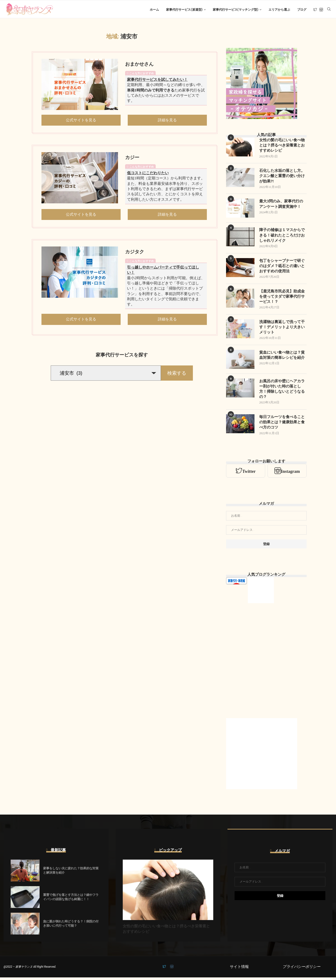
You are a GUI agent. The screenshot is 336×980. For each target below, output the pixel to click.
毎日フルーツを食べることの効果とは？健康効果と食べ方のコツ (282, 425)
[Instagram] (321, 10)
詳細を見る (167, 121)
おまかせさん (139, 65)
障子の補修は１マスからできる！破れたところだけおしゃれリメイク (282, 237)
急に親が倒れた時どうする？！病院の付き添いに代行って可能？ (71, 926)
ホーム (154, 10)
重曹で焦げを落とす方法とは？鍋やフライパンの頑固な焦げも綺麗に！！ (71, 900)
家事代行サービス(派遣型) (184, 10)
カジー (132, 159)
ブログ (302, 10)
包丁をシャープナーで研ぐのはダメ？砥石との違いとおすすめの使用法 (282, 268)
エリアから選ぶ (279, 10)
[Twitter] (315, 10)
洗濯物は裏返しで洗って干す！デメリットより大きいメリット (282, 329)
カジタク (135, 253)
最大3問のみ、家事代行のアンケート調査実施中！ (281, 205)
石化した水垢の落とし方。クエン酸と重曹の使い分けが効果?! (282, 177)
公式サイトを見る (81, 121)
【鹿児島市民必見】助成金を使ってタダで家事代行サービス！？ (282, 298)
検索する (177, 374)
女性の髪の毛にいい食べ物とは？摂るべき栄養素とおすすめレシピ (282, 146)
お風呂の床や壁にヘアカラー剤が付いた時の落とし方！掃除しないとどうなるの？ (282, 391)
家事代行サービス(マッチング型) (236, 10)
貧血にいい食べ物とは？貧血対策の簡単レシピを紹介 (282, 357)
